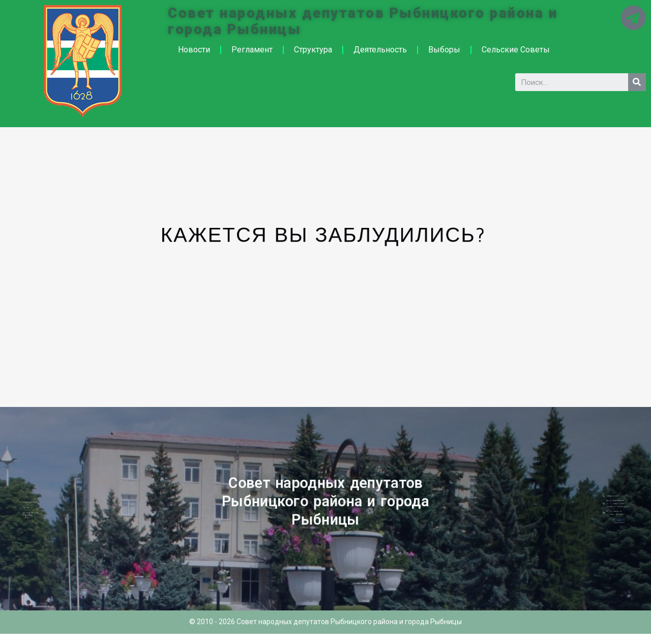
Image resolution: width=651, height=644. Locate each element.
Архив (50, 508)
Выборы (444, 50)
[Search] (637, 82)
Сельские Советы (516, 50)
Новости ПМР (52, 506)
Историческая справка (52, 511)
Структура (313, 50)
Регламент (252, 50)
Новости (194, 50)
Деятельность (380, 50)
